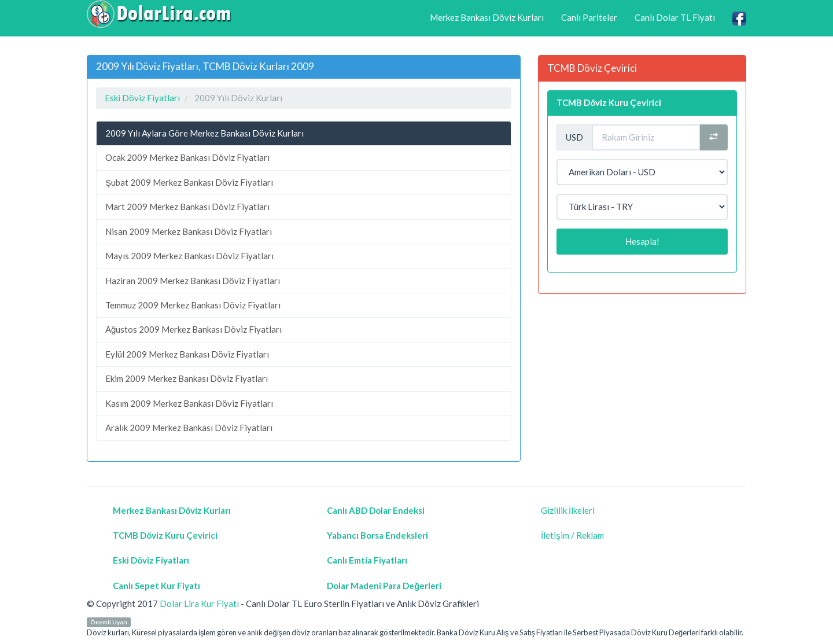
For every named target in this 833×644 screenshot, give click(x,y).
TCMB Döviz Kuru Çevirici (609, 102)
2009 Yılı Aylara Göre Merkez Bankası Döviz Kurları (204, 133)
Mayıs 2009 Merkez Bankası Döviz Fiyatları (189, 256)
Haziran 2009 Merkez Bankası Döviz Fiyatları (193, 281)
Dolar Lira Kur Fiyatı (199, 603)
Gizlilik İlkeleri (568, 510)
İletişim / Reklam (572, 535)
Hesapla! (642, 241)
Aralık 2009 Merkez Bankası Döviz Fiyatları (189, 428)
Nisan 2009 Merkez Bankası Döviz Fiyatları (189, 231)
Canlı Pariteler (589, 17)
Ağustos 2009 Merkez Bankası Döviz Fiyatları (193, 329)
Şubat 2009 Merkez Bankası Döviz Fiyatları (189, 182)
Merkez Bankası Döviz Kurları (487, 17)
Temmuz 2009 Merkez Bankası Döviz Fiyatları (193, 305)
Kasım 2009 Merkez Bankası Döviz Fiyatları (189, 403)
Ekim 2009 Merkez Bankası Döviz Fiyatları (187, 378)
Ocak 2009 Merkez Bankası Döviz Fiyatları (187, 157)
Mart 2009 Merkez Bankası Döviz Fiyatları (187, 207)
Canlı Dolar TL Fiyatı (675, 17)
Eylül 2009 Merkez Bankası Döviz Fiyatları (187, 354)
